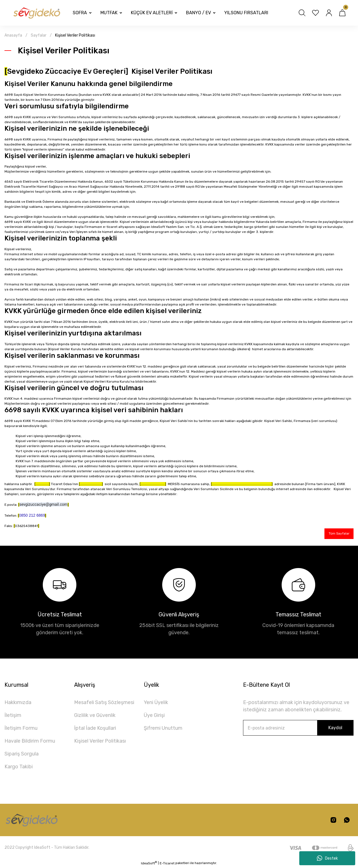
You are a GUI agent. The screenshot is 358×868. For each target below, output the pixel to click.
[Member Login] (329, 13)
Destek (327, 858)
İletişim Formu (21, 729)
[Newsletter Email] (298, 729)
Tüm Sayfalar (337, 534)
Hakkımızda (18, 703)
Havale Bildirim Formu (30, 742)
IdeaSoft (149, 864)
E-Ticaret (167, 864)
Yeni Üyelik (156, 703)
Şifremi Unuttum (163, 729)
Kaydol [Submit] (335, 728)
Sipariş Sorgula (22, 755)
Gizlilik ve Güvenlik (95, 716)
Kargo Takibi (19, 767)
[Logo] (36, 13)
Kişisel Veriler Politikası (100, 742)
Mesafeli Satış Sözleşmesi (104, 703)
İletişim (13, 716)
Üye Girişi (154, 716)
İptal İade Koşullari (95, 729)
